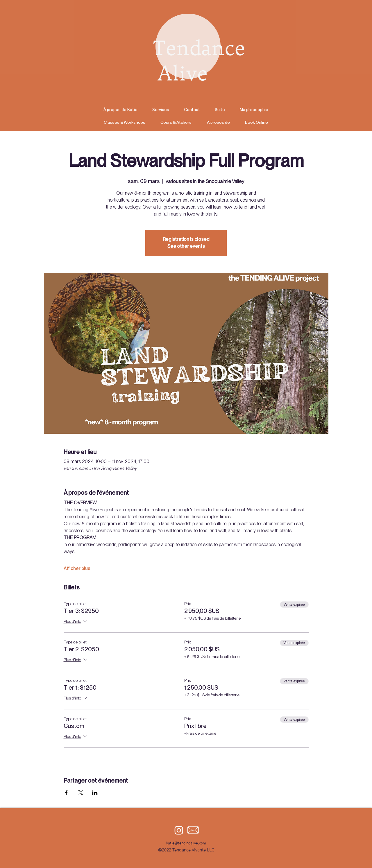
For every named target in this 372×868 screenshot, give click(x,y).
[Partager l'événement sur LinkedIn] (95, 793)
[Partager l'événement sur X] (81, 793)
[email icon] (193, 830)
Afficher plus (77, 568)
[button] (220, 110)
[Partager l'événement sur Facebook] (66, 793)
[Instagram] (179, 830)
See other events (186, 246)
